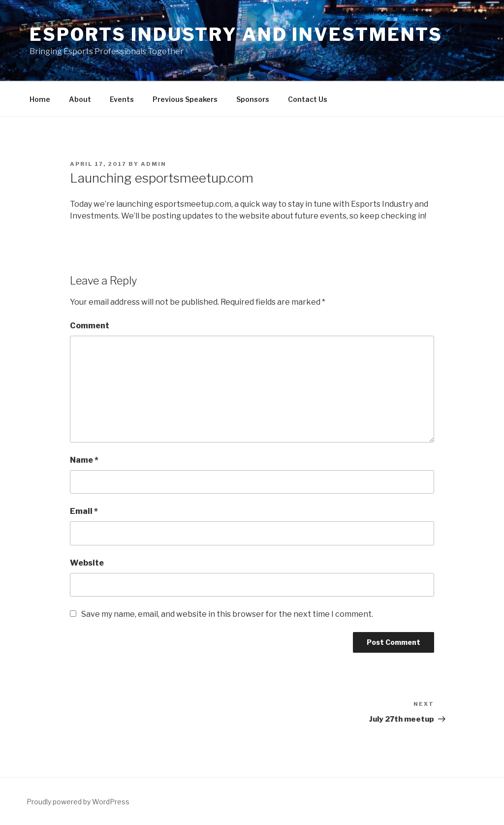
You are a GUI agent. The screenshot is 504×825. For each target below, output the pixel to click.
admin (154, 164)
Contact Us (308, 99)
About (80, 99)
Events (122, 99)
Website (87, 563)
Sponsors (253, 99)
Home (40, 99)
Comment (90, 326)
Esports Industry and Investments (236, 34)
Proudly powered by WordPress (78, 802)
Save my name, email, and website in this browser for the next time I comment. (227, 614)
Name (84, 460)
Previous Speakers (185, 99)
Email (84, 511)
